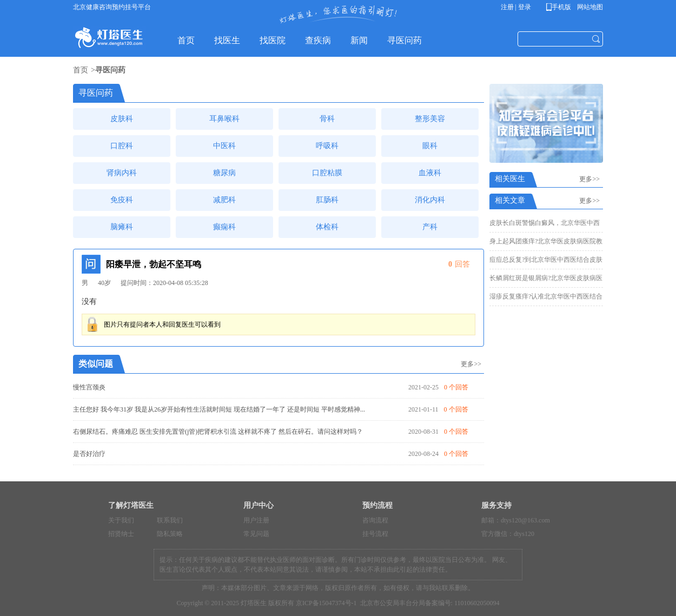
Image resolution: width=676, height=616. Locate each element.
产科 (430, 227)
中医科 (224, 146)
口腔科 (122, 146)
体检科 (327, 227)
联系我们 (170, 520)
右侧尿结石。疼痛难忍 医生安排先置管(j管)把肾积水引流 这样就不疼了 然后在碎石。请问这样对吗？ (218, 432)
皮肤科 (122, 119)
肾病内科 (122, 173)
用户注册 (256, 520)
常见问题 (256, 534)
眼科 (430, 146)
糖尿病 (224, 173)
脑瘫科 (122, 227)
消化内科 (430, 200)
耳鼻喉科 (224, 119)
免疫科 (122, 200)
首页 (81, 70)
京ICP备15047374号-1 (326, 603)
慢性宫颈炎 (89, 387)
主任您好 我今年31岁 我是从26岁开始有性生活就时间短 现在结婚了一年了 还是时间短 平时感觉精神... (219, 409)
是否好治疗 (89, 454)
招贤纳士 (121, 534)
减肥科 (224, 200)
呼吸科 (327, 146)
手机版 (561, 7)
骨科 (327, 119)
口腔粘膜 (327, 173)
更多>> (471, 364)
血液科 (430, 173)
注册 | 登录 (516, 7)
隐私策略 (170, 534)
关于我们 (121, 520)
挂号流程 (375, 534)
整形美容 (430, 119)
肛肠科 (327, 200)
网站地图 (589, 7)
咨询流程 (375, 520)
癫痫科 (224, 227)
